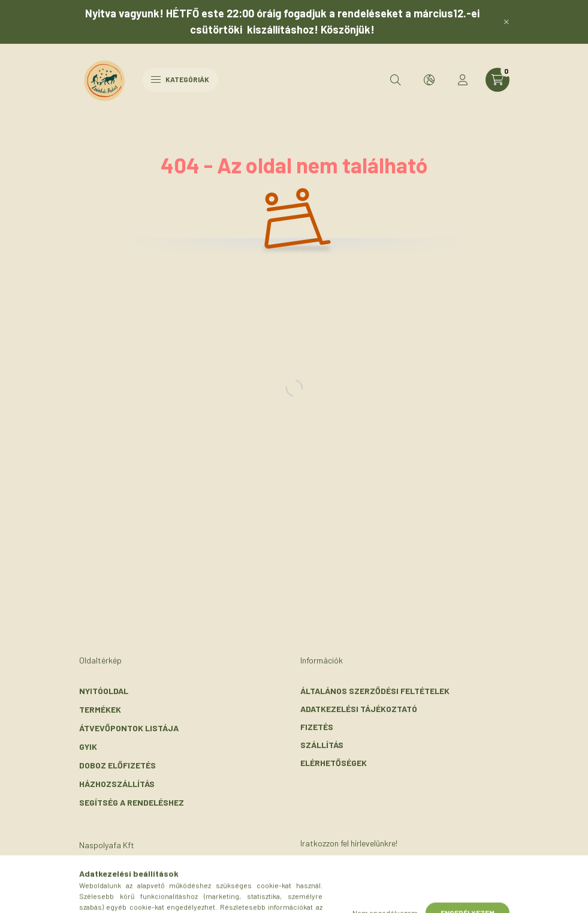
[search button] (396, 80)
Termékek (100, 709)
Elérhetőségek (334, 763)
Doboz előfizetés (117, 765)
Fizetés (317, 727)
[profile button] (463, 80)
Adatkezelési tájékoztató (359, 709)
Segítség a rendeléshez (132, 802)
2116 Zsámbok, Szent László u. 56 (164, 876)
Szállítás (322, 745)
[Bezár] (506, 22)
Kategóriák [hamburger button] (180, 79)
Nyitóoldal (104, 691)
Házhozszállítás (117, 784)
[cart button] (497, 80)
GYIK (88, 747)
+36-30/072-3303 (129, 894)
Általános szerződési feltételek (375, 691)
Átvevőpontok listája (129, 728)
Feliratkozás (348, 884)
